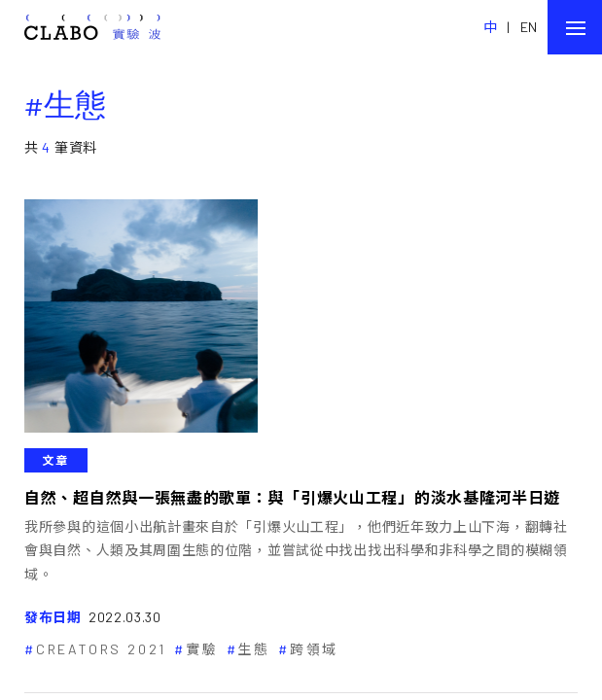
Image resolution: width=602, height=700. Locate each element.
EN (529, 27)
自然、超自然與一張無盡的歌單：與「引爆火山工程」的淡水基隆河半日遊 (292, 497)
